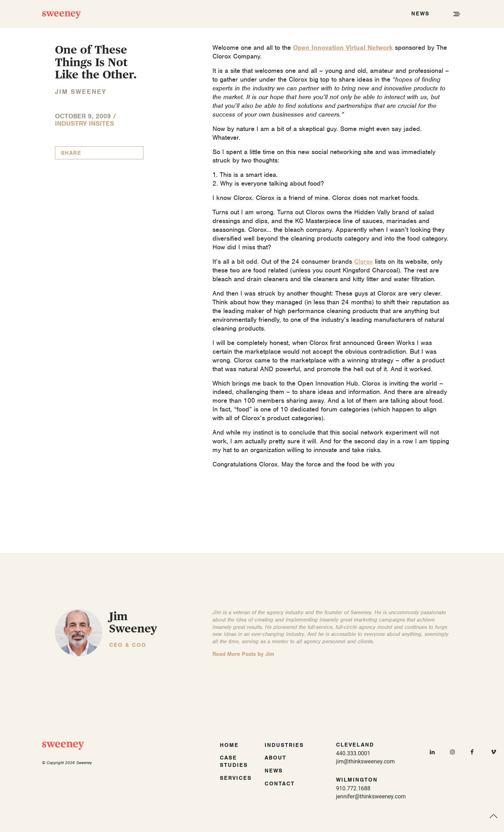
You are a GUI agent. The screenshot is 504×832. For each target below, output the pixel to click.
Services (236, 778)
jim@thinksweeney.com (365, 761)
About (275, 758)
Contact (280, 784)
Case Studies (234, 761)
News (274, 771)
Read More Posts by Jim (243, 654)
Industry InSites (85, 123)
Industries (284, 745)
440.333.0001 (353, 753)
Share (71, 153)
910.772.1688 (353, 788)
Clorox (363, 261)
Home (229, 745)
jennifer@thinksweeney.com (371, 796)
